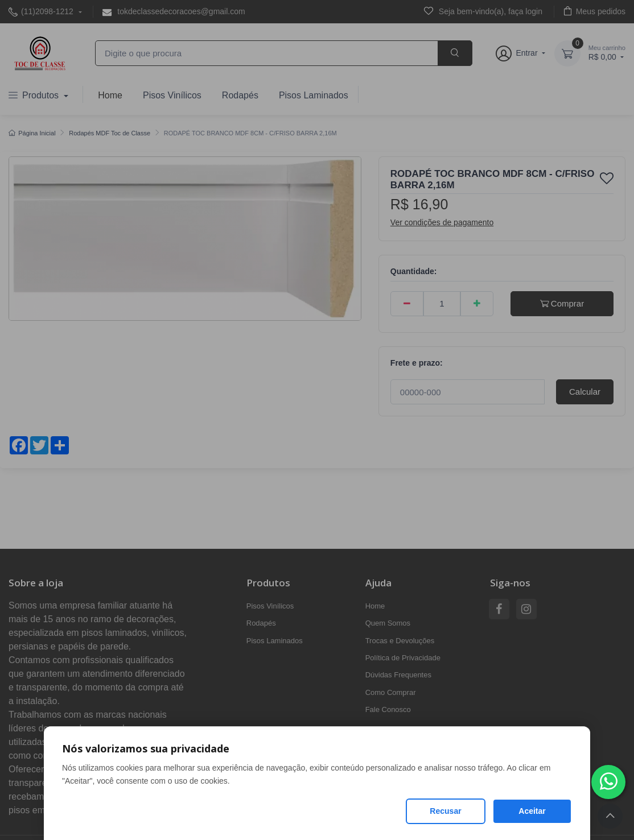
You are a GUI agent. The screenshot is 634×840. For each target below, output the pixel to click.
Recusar (445, 811)
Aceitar (532, 811)
